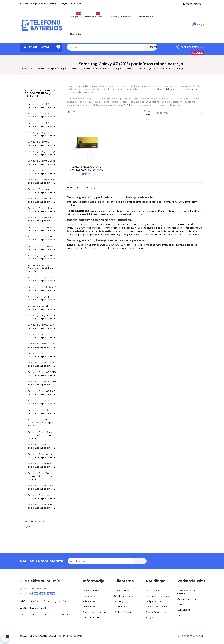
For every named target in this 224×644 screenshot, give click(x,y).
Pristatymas (89, 601)
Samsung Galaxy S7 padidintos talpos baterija (42, 172)
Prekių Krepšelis (123, 612)
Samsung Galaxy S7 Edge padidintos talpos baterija (42, 181)
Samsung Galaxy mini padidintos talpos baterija (42, 191)
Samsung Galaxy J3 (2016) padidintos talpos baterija (42, 326)
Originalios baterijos (188, 599)
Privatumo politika (93, 618)
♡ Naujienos (153, 591)
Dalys (180, 615)
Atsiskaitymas (90, 607)
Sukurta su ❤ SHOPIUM (191, 636)
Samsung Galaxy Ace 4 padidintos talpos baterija (42, 456)
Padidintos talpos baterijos (187, 592)
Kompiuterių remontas (158, 596)
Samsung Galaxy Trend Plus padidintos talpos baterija (41, 476)
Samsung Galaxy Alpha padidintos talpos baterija (42, 298)
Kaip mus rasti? (91, 591)
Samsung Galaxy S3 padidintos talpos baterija (42, 115)
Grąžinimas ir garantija (95, 612)
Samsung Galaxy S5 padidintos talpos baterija (42, 134)
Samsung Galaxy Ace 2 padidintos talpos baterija (42, 446)
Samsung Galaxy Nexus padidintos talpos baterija (42, 497)
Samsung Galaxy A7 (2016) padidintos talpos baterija (42, 402)
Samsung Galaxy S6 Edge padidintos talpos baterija (42, 153)
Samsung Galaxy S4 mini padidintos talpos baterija (42, 210)
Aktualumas (180, 113)
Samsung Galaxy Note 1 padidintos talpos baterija (42, 229)
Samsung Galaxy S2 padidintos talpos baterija (42, 106)
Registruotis (121, 607)
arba (202, 47)
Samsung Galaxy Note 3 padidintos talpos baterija (42, 248)
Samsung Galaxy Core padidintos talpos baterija (42, 412)
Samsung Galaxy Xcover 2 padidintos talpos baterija (42, 487)
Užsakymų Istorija (124, 596)
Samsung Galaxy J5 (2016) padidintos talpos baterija (42, 345)
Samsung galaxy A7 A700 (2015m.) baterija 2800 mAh (83, 162)
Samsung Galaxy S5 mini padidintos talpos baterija (42, 219)
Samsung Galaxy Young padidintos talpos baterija (42, 506)
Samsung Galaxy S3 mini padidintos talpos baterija (42, 200)
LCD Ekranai (184, 610)
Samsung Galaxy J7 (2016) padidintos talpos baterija (42, 364)
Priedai (181, 605)
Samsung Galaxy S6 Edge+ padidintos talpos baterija (43, 162)
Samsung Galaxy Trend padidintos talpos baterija (42, 465)
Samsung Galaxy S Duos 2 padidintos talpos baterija (42, 289)
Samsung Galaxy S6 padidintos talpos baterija (42, 144)
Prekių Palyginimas (156, 612)
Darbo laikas (89, 596)
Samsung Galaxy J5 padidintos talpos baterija (42, 336)
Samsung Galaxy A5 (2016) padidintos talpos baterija (42, 383)
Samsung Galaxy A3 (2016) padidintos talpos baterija (42, 374)
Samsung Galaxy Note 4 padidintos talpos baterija (42, 257)
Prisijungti (120, 601)
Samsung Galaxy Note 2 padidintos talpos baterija (42, 238)
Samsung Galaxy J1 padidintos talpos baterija (42, 308)
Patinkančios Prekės (157, 607)
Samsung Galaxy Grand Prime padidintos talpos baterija (41, 435)
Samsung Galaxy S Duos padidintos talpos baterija (42, 279)
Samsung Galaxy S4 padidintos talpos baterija (42, 125)
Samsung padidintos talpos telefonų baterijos (40, 94)
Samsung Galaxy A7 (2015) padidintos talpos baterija (42, 393)
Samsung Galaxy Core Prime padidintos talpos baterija (41, 423)
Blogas (150, 618)
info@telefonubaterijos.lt (33, 608)
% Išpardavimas (154, 601)
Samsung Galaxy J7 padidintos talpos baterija (42, 355)
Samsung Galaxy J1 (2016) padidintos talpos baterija (42, 317)
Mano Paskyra (122, 591)
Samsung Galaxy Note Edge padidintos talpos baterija (41, 268)
